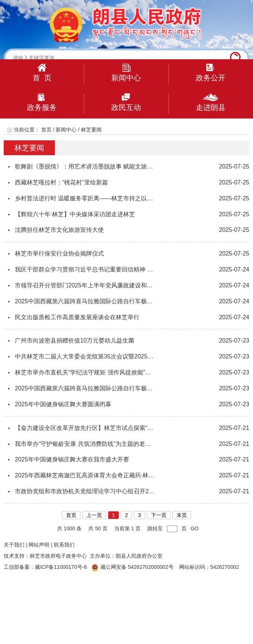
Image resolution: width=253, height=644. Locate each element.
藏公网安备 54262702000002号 (132, 567)
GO (195, 528)
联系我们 (64, 545)
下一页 (159, 515)
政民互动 (126, 102)
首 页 (42, 73)
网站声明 (39, 545)
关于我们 (14, 545)
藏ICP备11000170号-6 (61, 567)
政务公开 (211, 73)
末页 (182, 515)
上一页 (94, 515)
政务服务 (42, 102)
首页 (46, 130)
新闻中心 (126, 73)
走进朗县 (211, 102)
